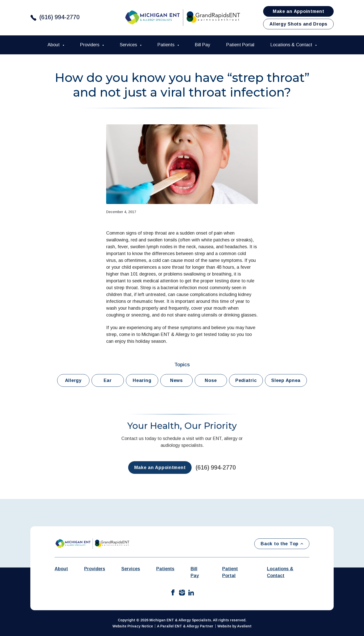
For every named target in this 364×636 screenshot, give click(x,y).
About (54, 45)
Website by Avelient (234, 626)
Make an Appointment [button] (299, 11)
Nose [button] (211, 380)
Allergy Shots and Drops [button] (298, 24)
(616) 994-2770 (60, 17)
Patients (167, 45)
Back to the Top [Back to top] (282, 544)
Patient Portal (240, 45)
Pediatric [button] (246, 380)
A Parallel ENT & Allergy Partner (185, 626)
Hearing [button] (142, 380)
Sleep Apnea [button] (286, 380)
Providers (90, 45)
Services (129, 45)
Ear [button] (108, 380)
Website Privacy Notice (133, 626)
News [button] (176, 380)
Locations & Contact (292, 45)
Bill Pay (202, 45)
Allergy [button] (73, 380)
